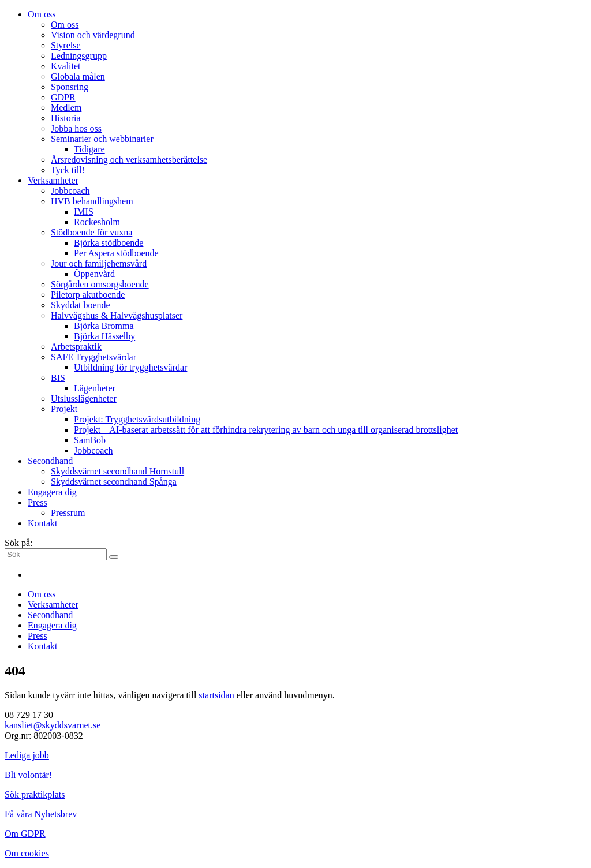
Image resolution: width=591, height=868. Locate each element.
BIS (58, 378)
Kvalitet (66, 66)
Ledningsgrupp (79, 56)
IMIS (84, 212)
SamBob (90, 440)
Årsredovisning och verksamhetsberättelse (129, 160)
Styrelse (66, 45)
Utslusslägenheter (84, 399)
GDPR (63, 97)
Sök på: (18, 543)
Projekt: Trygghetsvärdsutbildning (137, 419)
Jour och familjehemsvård (99, 263)
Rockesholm (97, 222)
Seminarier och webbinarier (102, 139)
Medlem (66, 108)
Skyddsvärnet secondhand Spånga (114, 482)
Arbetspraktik (76, 347)
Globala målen (78, 76)
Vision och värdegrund (93, 35)
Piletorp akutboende (88, 295)
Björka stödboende (109, 243)
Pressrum (68, 513)
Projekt (64, 409)
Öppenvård (94, 274)
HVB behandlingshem (92, 201)
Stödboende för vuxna (91, 232)
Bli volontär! (28, 775)
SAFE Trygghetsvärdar (93, 357)
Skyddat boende (81, 305)
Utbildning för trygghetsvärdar (130, 367)
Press (38, 502)
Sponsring (70, 87)
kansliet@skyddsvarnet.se (53, 725)
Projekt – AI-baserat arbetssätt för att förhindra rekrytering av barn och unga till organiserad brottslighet (266, 430)
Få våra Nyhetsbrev (41, 814)
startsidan (216, 695)
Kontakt (43, 523)
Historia (66, 118)
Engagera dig (52, 492)
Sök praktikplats (35, 794)
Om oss (42, 14)
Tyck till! (68, 170)
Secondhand (50, 461)
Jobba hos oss (76, 128)
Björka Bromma (104, 326)
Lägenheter (95, 388)
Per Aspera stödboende (116, 253)
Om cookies (27, 853)
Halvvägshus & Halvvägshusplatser (117, 315)
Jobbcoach (70, 191)
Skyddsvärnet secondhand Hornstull (117, 471)
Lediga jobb (27, 755)
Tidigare (89, 149)
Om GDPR (25, 834)
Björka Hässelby (104, 336)
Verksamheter (53, 180)
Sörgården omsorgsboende (100, 284)
